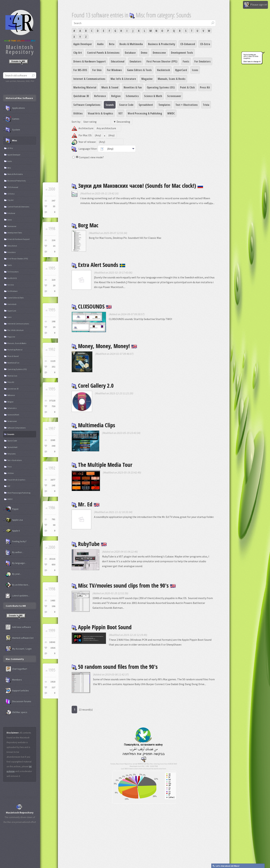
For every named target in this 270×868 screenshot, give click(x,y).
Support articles (17, 691)
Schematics (132, 96)
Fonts (186, 61)
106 (53, 606)
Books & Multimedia (131, 44)
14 (54, 246)
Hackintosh (163, 70)
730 (53, 406)
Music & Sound (110, 87)
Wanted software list (20, 638)
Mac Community (15, 659)
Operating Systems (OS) (161, 87)
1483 (53, 601)
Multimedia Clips (93, 425)
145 (53, 485)
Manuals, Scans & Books (172, 79)
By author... (14, 552)
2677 (53, 480)
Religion (116, 96)
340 (53, 446)
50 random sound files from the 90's (115, 667)
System (13, 130)
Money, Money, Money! (104, 346)
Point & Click (187, 87)
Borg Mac (85, 225)
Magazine (147, 79)
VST (121, 113)
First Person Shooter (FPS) (162, 61)
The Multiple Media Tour (102, 465)
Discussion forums (18, 701)
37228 (52, 401)
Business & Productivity (162, 44)
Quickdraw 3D (81, 96)
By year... (13, 574)
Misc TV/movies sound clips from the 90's (124, 585)
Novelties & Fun (133, 87)
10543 (52, 642)
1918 (53, 682)
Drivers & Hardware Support (90, 61)
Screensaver (174, 96)
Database (130, 53)
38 (54, 525)
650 (53, 565)
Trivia (206, 105)
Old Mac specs (16, 712)
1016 (53, 648)
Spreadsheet (146, 105)
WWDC (171, 113)
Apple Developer (83, 44)
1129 (53, 361)
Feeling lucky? (16, 541)
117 (53, 687)
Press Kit (205, 87)
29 (54, 286)
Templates (164, 105)
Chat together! (16, 669)
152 (53, 367)
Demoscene (159, 53)
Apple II (13, 531)
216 (53, 240)
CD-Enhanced (188, 44)
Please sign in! (255, 5)
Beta (112, 44)
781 (53, 519)
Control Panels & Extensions (103, 53)
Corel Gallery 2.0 (93, 385)
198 (53, 321)
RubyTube (89, 544)
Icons (195, 70)
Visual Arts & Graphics (100, 113)
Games (12, 119)
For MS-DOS (80, 70)
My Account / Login (19, 649)
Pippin (12, 509)
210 (53, 280)
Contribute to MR (16, 606)
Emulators (136, 61)
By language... (16, 563)
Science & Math (153, 96)
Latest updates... (18, 596)
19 (54, 327)
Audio (100, 44)
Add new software (18, 627)
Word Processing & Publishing (145, 113)
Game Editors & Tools (139, 70)
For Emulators (202, 61)
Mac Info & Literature (123, 79)
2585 (53, 440)
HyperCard (181, 70)
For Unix (97, 70)
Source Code (126, 105)
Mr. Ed (86, 504)
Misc (11, 141)
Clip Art (78, 53)
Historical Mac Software (19, 98)
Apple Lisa (14, 520)
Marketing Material (85, 87)
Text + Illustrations (187, 105)
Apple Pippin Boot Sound (102, 627)
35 (54, 206)
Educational (118, 61)
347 (53, 201)
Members (14, 680)
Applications (15, 108)
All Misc (10, 148)
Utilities (78, 113)
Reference (100, 96)
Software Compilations (87, 105)
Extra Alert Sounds (98, 265)
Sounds (110, 105)
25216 (52, 559)
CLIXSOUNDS (92, 306)
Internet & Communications (89, 79)
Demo (144, 53)
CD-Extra (205, 44)
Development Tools (182, 53)
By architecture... (18, 585)
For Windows (114, 70)
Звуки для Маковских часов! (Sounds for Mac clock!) (137, 186)
